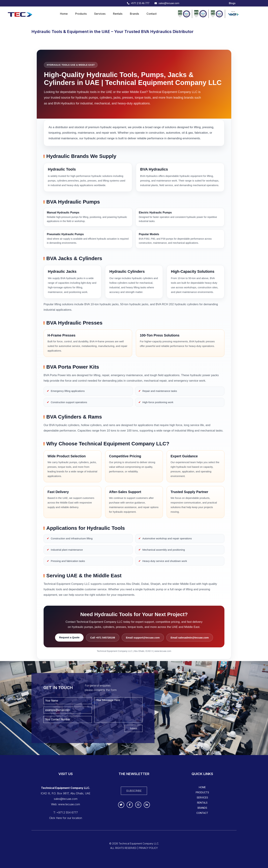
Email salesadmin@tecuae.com (190, 638)
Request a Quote (69, 637)
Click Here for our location (66, 818)
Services (100, 14)
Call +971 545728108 (103, 638)
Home (64, 14)
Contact (152, 14)
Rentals (118, 14)
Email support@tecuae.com (143, 638)
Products (81, 14)
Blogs (232, 3)
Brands (134, 14)
